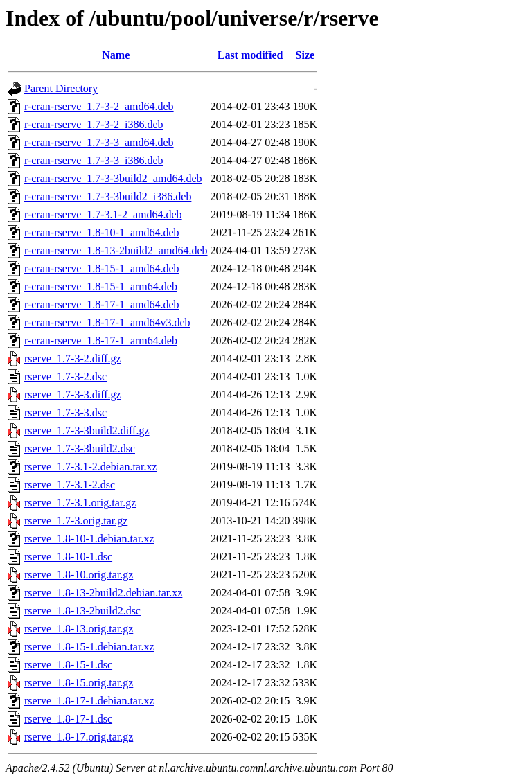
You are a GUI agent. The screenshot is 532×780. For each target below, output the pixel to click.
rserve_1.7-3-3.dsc (65, 413)
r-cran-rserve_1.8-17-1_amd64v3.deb (107, 322)
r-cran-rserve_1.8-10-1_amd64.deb (102, 232)
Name (116, 55)
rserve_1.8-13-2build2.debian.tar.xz (103, 593)
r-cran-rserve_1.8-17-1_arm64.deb (101, 340)
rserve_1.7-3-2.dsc (65, 376)
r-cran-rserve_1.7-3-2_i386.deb (94, 124)
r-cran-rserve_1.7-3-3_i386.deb (94, 160)
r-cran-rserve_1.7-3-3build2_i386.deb (108, 196)
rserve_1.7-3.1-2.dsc (70, 485)
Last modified (250, 55)
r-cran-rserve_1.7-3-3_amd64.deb (99, 142)
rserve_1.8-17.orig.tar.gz (79, 737)
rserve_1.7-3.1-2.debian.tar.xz (90, 467)
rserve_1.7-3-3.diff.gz (73, 395)
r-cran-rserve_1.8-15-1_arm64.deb (101, 286)
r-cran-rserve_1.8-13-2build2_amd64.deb (116, 250)
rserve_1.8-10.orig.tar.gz (79, 575)
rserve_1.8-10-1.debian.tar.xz (89, 539)
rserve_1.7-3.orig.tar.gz (76, 521)
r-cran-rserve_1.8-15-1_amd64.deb (102, 268)
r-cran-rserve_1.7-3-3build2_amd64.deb (113, 178)
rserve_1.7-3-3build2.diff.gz (87, 431)
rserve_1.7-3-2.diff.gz (73, 358)
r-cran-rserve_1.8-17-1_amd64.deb (102, 304)
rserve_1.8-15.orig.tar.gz (79, 683)
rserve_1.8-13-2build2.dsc (82, 611)
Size (305, 55)
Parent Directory (61, 88)
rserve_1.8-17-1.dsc (68, 719)
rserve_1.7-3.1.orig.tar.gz (80, 503)
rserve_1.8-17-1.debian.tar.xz (89, 701)
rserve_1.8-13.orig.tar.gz (79, 629)
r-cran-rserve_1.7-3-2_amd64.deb (99, 106)
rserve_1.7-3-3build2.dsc (80, 449)
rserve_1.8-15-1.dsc (68, 665)
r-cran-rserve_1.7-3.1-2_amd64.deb (103, 214)
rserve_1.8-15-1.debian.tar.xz (89, 647)
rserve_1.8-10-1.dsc (68, 557)
